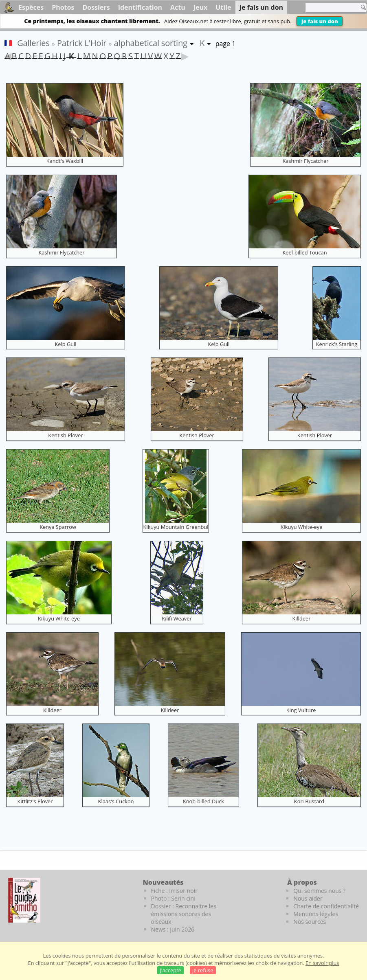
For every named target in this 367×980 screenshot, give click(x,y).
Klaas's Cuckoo (116, 801)
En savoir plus (322, 963)
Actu (178, 7)
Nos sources (310, 922)
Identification (140, 7)
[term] (330, 8)
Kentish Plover (65, 435)
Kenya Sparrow (58, 527)
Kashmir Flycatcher (306, 161)
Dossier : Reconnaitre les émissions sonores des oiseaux (184, 914)
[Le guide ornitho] (24, 900)
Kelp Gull (65, 344)
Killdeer (302, 618)
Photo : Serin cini (173, 898)
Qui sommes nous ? (319, 891)
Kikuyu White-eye (302, 527)
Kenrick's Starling (337, 344)
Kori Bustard (309, 801)
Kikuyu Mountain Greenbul (176, 527)
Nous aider (308, 898)
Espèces (31, 7)
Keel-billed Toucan (304, 252)
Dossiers (96, 7)
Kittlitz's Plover (35, 801)
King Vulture (301, 710)
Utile (223, 7)
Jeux (201, 7)
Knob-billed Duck (203, 801)
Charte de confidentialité (326, 906)
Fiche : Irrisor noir (174, 891)
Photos (63, 7)
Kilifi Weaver (177, 618)
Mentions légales (316, 914)
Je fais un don (320, 21)
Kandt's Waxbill (65, 161)
